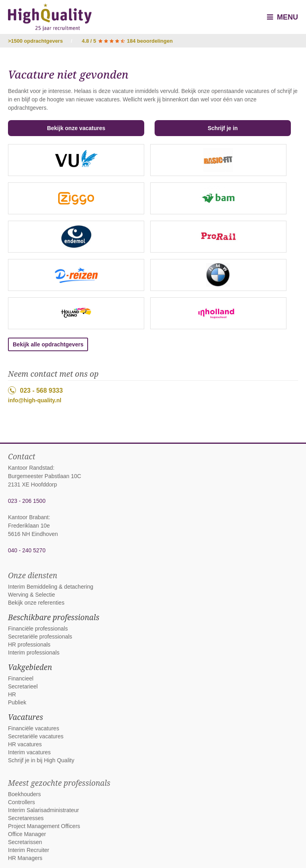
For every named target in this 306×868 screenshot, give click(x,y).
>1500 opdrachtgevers (35, 41)
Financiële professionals (38, 629)
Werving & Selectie (31, 595)
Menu (282, 17)
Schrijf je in (223, 128)
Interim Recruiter (28, 850)
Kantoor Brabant (28, 517)
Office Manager (27, 834)
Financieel (21, 678)
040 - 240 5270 (27, 550)
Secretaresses (26, 818)
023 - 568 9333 (35, 390)
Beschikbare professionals (54, 617)
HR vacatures (25, 744)
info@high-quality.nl (35, 400)
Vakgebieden (30, 667)
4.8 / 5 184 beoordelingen (127, 41)
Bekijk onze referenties (36, 603)
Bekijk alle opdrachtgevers (48, 344)
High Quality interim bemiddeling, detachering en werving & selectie (50, 17)
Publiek (17, 702)
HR (12, 694)
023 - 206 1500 (27, 501)
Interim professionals (34, 652)
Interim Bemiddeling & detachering (51, 587)
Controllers (22, 802)
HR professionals (29, 645)
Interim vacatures (29, 752)
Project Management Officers (44, 826)
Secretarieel (23, 686)
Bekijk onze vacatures (76, 128)
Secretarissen (25, 842)
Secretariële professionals (40, 637)
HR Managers (25, 858)
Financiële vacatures (33, 728)
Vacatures (25, 717)
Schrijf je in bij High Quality (41, 760)
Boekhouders (25, 794)
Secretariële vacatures (36, 736)
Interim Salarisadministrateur (43, 810)
